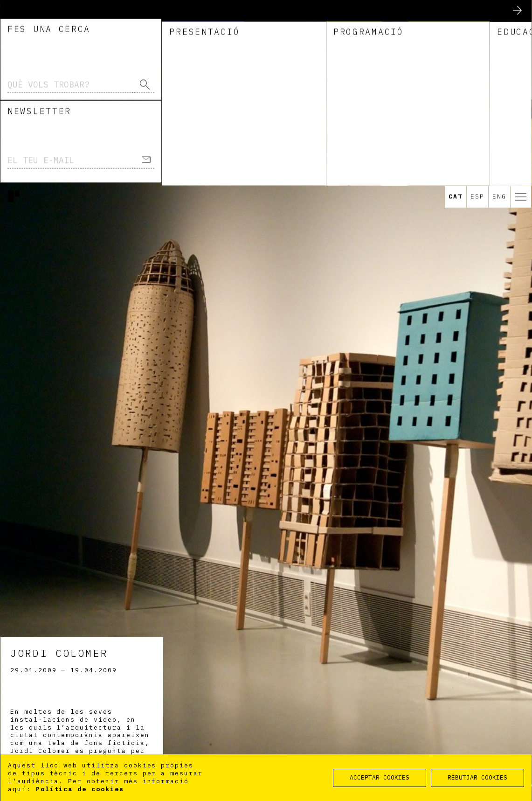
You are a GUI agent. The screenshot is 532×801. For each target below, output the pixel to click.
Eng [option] (499, 11)
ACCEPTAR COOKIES (380, 777)
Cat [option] (456, 11)
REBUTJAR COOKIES (477, 777)
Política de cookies (80, 789)
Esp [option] (477, 11)
